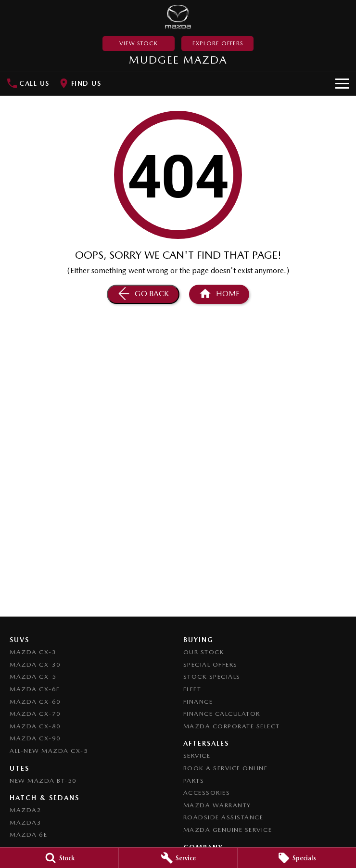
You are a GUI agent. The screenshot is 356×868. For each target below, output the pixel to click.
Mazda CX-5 (33, 677)
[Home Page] (178, 17)
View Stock (139, 43)
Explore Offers (218, 43)
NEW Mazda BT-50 (43, 781)
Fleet (192, 689)
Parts (194, 781)
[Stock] (59, 858)
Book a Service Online (226, 768)
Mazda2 (25, 810)
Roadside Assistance (223, 817)
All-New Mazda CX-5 (49, 751)
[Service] (178, 858)
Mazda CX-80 (35, 726)
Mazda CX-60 (35, 702)
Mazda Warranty (217, 805)
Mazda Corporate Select (232, 726)
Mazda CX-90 (35, 738)
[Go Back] (143, 294)
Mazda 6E (28, 835)
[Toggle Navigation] (342, 83)
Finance (198, 702)
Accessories (207, 793)
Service (197, 756)
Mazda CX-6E (35, 689)
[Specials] (297, 858)
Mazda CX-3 (33, 652)
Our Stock (204, 652)
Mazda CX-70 (35, 714)
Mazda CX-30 (35, 664)
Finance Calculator (222, 714)
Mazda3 (25, 822)
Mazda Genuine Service (228, 830)
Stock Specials (212, 677)
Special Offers (210, 664)
